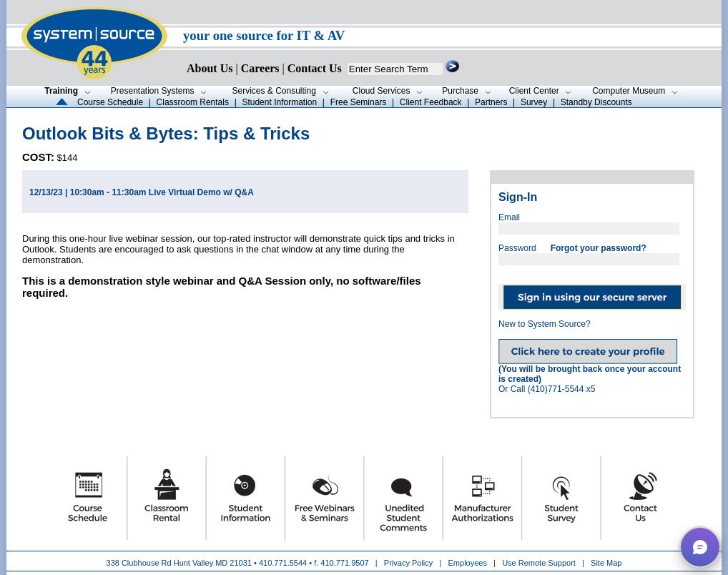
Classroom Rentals (193, 102)
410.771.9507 (344, 563)
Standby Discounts (596, 102)
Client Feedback (431, 102)
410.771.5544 (283, 563)
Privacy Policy (410, 563)
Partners (491, 102)
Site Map (606, 563)
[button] (700, 547)
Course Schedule (110, 102)
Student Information (279, 102)
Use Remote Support (539, 563)
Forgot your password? (599, 248)
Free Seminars (359, 102)
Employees (468, 563)
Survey (534, 102)
